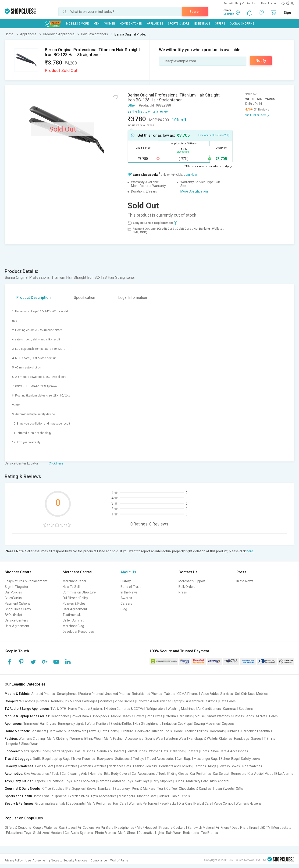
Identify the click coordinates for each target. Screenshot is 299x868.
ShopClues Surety (18, 609)
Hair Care (120, 804)
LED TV (265, 828)
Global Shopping (242, 24)
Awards (126, 598)
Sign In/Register (16, 587)
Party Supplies (162, 781)
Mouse (200, 716)
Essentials (202, 24)
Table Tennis (181, 796)
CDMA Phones (188, 694)
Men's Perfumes (99, 804)
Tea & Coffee (167, 789)
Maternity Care (197, 781)
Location (229, 14)
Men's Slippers (62, 751)
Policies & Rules (74, 604)
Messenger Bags (206, 759)
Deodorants (76, 804)
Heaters (57, 833)
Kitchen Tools (162, 731)
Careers (126, 604)
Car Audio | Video (261, 774)
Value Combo (224, 804)
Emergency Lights (71, 724)
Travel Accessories (161, 759)
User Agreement (17, 626)
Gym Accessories (104, 796)
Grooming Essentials (50, 804)
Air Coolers (86, 828)
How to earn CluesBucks (214, 135)
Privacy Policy (14, 860)
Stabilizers (41, 833)
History (126, 581)
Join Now (190, 175)
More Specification (194, 191)
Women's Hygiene (249, 804)
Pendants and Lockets (175, 766)
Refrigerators (156, 709)
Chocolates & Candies (195, 789)
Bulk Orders (187, 587)
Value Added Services (217, 694)
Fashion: (11, 739)
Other (132, 105)
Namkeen (105, 789)
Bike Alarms (284, 774)
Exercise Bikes (78, 796)
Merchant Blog (73, 626)
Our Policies (13, 592)
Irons (254, 828)
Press (183, 592)
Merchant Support (192, 581)
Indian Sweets (223, 789)
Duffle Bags (41, 759)
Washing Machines (182, 709)
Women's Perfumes (143, 804)
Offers (220, 24)
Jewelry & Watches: (20, 766)
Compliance (99, 860)
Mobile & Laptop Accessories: (27, 716)
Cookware (143, 731)
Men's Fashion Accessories (124, 739)
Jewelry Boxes (229, 766)
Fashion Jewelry (145, 766)
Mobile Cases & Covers (128, 716)
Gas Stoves (67, 828)
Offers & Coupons (18, 828)
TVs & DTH (58, 709)
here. (250, 551)
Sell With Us (231, 3)
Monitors (106, 701)
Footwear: (12, 751)
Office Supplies (53, 789)
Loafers (193, 751)
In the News (129, 592)
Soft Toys (142, 781)
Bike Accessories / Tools (42, 774)
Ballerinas (178, 751)
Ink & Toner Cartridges (81, 701)
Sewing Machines (207, 724)
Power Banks (81, 716)
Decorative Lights (151, 833)
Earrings (200, 766)
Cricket (164, 796)
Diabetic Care (147, 796)
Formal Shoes (137, 751)
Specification (84, 298)
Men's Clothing (58, 739)
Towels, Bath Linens (103, 731)
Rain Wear (174, 833)
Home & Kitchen (131, 24)
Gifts (239, 789)
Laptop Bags (61, 759)
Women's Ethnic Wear (86, 739)
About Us (128, 572)
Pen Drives (155, 716)
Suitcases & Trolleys (130, 759)
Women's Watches (93, 766)
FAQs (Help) (13, 615)
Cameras (230, 709)
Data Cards (228, 701)
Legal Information (133, 298)
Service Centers (16, 620)
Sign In (289, 13)
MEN (97, 24)
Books (91, 789)
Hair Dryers (48, 724)
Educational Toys (59, 781)
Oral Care (185, 804)
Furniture (126, 731)
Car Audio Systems (79, 833)
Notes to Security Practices (69, 860)
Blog (124, 609)
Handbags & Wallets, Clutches (210, 739)
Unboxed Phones (117, 694)
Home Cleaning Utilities (191, 731)
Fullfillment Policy (75, 598)
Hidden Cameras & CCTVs (125, 709)
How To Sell (71, 587)
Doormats (217, 731)
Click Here (56, 463)
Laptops (29, 701)
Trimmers (31, 724)
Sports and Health (18, 796)
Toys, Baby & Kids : (19, 781)
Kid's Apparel (220, 781)
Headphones (60, 716)
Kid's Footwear (85, 781)
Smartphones (67, 694)
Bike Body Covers (117, 774)
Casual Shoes (85, 751)
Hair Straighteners (148, 724)
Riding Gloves (178, 774)
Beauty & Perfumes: (20, 804)
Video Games (125, 701)
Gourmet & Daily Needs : (23, 789)
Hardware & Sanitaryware (68, 731)
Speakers (246, 709)
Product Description (34, 298)
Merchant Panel (74, 581)
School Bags (230, 759)
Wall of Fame (119, 860)
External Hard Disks (179, 716)
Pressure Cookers (172, 828)
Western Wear (176, 739)
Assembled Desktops (202, 701)
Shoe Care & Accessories (230, 751)
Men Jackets (282, 828)
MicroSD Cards (267, 716)
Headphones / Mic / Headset (136, 828)
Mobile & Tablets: (18, 694)
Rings (212, 766)
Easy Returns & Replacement (26, 581)
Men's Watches (67, 766)
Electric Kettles (122, 724)
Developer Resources (78, 632)
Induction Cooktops (178, 724)
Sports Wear (154, 739)
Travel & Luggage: (18, 759)
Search (195, 12)
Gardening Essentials (257, 731)
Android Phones (43, 694)
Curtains (233, 731)
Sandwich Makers (201, 828)
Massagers (127, 796)
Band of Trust (131, 587)
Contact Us (249, 3)
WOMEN (110, 24)
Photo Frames (105, 833)
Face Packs (168, 804)
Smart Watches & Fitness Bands (230, 716)
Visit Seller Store (256, 115)
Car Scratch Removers (230, 774)
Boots (205, 751)
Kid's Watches (252, 766)
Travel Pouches (84, 759)
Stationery (122, 789)
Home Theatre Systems (86, 709)
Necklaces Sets (120, 766)
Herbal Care (203, 804)
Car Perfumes (201, 774)
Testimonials (72, 615)
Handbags (242, 739)
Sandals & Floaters (111, 751)
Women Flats (159, 751)
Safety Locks (250, 759)
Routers (57, 701)
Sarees (256, 739)
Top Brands (210, 833)
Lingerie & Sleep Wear (22, 744)
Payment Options (18, 604)
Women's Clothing (32, 739)
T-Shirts (269, 739)
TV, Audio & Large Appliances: (27, 709)
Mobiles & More (77, 24)
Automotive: (14, 774)
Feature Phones (91, 694)
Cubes (179, 781)
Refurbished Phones (147, 694)
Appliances (155, 24)
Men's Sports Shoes (35, 751)
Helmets (96, 774)
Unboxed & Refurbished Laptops (160, 701)
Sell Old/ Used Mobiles (251, 694)
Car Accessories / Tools (149, 774)
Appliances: (14, 724)
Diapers (39, 781)
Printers (43, 701)
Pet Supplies (76, 789)
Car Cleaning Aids (75, 774)
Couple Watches (45, 828)
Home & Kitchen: (17, 731)
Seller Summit (73, 620)
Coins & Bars (44, 766)
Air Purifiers (105, 828)
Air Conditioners (209, 709)
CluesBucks (13, 598)
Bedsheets (39, 731)
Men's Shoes (127, 833)
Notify (261, 61)
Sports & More (179, 24)
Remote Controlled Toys (115, 781)
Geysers (228, 724)
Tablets (170, 694)
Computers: (14, 701)
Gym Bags (184, 759)
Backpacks (101, 716)
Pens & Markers (144, 789)
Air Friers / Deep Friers (232, 828)
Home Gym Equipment (49, 796)
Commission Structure (79, 592)
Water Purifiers (98, 724)
